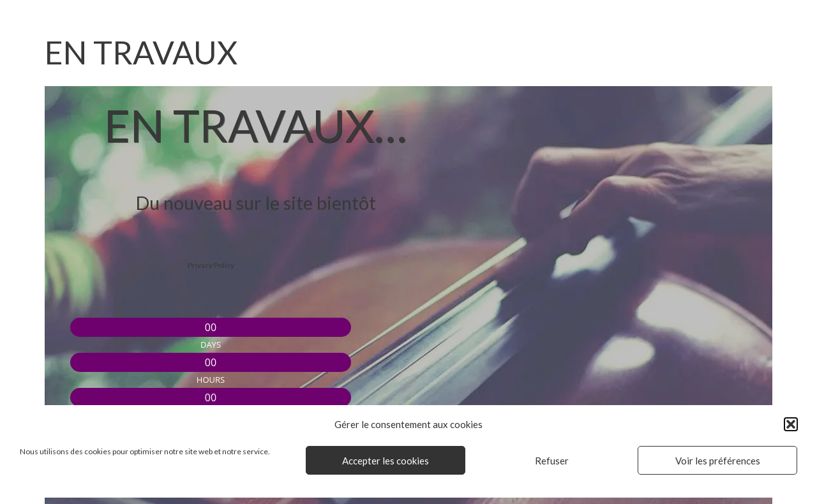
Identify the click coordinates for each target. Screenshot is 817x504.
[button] (791, 424)
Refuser (552, 461)
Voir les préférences (718, 461)
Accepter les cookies (386, 461)
